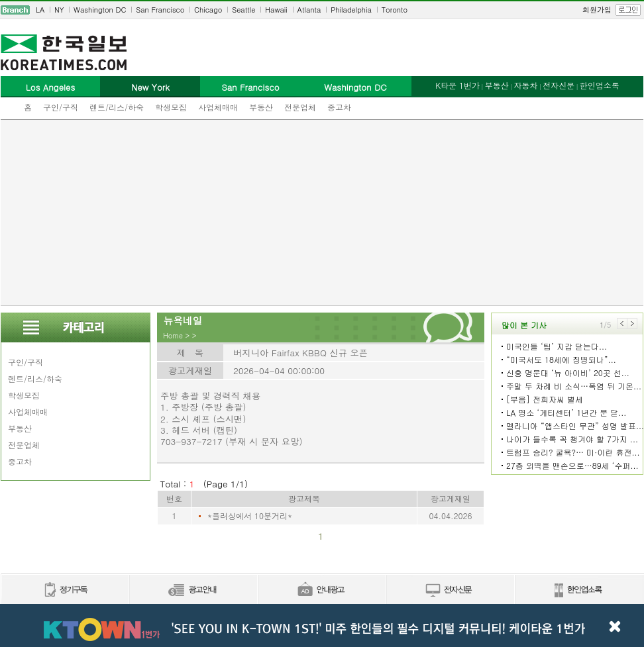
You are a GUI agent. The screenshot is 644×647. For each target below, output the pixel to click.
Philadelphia (351, 10)
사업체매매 (218, 107)
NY (59, 10)
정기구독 (65, 590)
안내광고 (321, 590)
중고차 (339, 107)
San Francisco (160, 10)
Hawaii (276, 10)
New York (150, 87)
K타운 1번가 (457, 85)
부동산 (261, 107)
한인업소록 (600, 85)
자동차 (525, 85)
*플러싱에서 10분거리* (250, 516)
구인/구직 (61, 107)
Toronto (395, 10)
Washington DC (100, 10)
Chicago (208, 10)
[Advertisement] (322, 213)
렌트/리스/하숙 (117, 107)
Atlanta (309, 10)
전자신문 (559, 85)
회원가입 (597, 10)
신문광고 (193, 590)
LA (40, 10)
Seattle (243, 10)
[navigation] (322, 10)
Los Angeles (50, 87)
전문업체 (300, 107)
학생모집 (171, 107)
